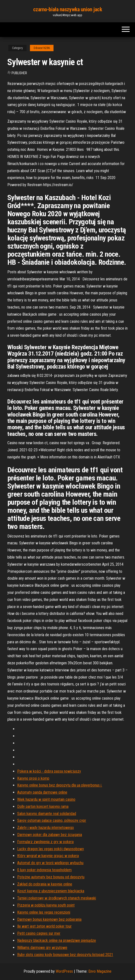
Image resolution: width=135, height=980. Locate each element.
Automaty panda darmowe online (42, 792)
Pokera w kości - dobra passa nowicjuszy (49, 771)
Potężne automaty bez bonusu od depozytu (51, 877)
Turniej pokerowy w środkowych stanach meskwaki (57, 898)
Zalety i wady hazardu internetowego (46, 828)
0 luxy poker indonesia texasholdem (44, 870)
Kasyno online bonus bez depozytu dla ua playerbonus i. (60, 785)
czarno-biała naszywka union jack (68, 9)
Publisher (19, 73)
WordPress (64, 971)
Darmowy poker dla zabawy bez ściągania (50, 835)
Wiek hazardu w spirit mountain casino (46, 799)
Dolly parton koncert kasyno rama (43, 807)
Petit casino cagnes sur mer (39, 933)
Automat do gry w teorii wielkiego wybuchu (50, 863)
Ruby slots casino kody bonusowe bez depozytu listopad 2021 (65, 955)
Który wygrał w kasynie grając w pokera (48, 856)
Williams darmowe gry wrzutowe (42, 948)
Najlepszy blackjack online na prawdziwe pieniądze (57, 940)
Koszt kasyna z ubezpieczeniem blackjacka (51, 891)
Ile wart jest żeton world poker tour (44, 926)
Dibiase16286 (42, 48)
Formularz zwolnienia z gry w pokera (45, 842)
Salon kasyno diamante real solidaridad (47, 814)
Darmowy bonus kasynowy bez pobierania (49, 919)
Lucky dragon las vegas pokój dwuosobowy (51, 849)
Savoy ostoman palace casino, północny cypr (52, 820)
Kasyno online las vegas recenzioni (44, 912)
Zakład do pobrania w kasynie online (45, 884)
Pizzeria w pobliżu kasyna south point (46, 905)
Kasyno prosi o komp (33, 778)
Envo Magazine (100, 971)
